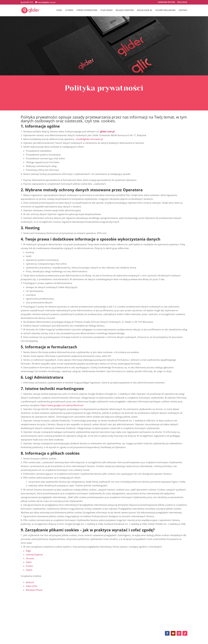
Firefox (29, 566)
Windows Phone (34, 590)
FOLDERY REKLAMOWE (165, 10)
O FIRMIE (69, 10)
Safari (29, 562)
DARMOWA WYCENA (166, 2)
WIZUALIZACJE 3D (145, 10)
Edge (28, 551)
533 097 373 (28, 2)
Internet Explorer (34, 555)
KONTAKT (183, 10)
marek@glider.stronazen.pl (89, 139)
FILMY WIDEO (107, 10)
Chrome (30, 558)
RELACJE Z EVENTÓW (125, 10)
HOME (59, 10)
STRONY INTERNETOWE (87, 10)
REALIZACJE (182, 2)
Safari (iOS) (31, 586)
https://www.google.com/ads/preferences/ (62, 405)
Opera (29, 570)
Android (30, 582)
